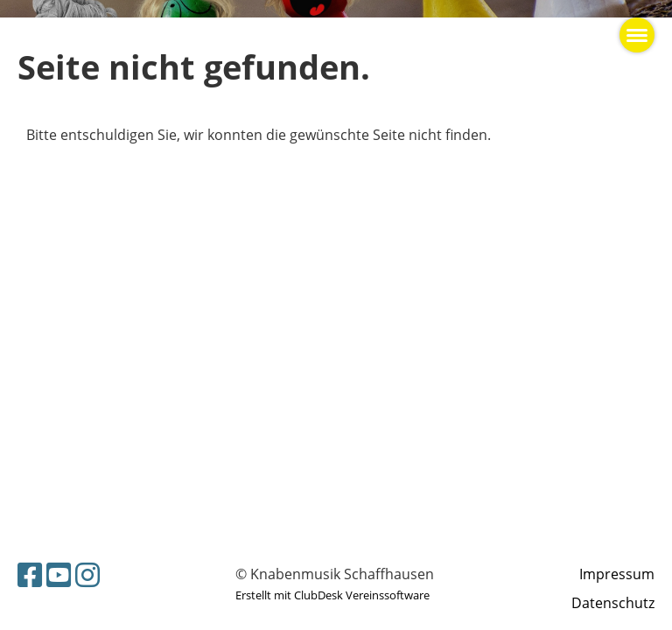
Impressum (617, 574)
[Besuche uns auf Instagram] (87, 574)
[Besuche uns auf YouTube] (59, 574)
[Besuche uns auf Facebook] (30, 574)
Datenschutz (613, 603)
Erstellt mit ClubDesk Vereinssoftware (332, 595)
